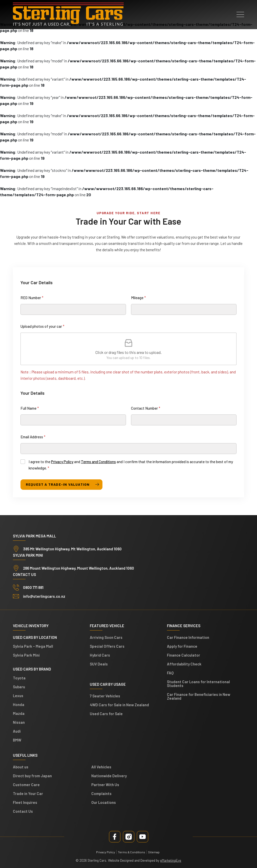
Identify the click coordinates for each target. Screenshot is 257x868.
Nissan (19, 722)
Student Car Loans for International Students (198, 684)
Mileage (138, 298)
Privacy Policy (62, 462)
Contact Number (146, 408)
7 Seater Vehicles (105, 696)
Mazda (19, 713)
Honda (19, 704)
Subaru (19, 687)
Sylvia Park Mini (26, 655)
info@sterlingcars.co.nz (44, 596)
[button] (240, 13)
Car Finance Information (188, 637)
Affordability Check (184, 664)
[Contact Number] (184, 420)
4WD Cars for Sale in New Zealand (119, 705)
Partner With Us (105, 785)
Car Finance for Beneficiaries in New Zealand (199, 696)
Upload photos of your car (42, 326)
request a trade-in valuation (58, 484)
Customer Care (26, 785)
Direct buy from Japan (32, 776)
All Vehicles (101, 767)
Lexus (18, 696)
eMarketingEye (171, 860)
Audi (17, 731)
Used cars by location (35, 637)
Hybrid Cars (100, 655)
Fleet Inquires (25, 802)
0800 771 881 (33, 587)
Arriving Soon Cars (106, 637)
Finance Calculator (184, 655)
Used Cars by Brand (32, 669)
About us (21, 767)
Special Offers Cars (107, 646)
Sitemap (154, 852)
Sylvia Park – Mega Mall (33, 646)
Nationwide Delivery (109, 776)
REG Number (32, 298)
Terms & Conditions (132, 852)
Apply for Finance (182, 646)
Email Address (33, 437)
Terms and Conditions (98, 462)
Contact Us (23, 811)
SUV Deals (99, 664)
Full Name (30, 408)
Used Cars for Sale (106, 714)
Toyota (19, 678)
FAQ (170, 673)
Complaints (101, 793)
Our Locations (104, 802)
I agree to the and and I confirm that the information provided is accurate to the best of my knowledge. (131, 465)
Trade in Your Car (28, 793)
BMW (17, 740)
